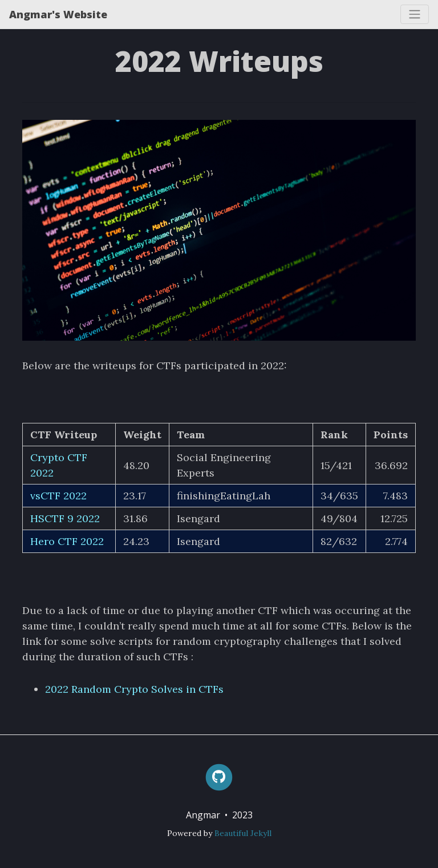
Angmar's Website (58, 14)
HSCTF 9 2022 (65, 518)
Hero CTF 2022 (67, 541)
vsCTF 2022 (58, 496)
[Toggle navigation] (415, 14)
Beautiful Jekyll (243, 833)
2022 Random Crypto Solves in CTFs (134, 689)
